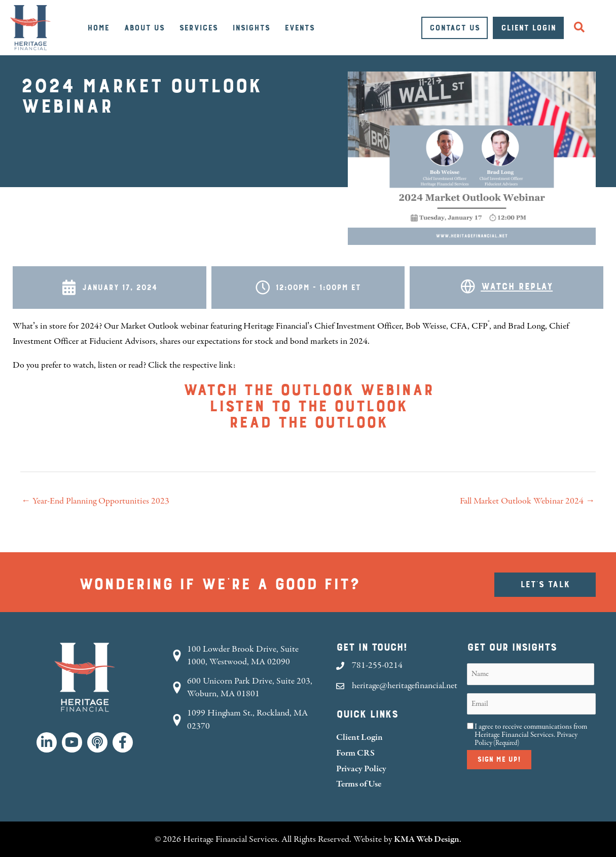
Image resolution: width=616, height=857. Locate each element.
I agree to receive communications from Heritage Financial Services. (531, 735)
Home (98, 28)
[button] (581, 28)
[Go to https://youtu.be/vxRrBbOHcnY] (506, 288)
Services (198, 28)
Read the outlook (308, 423)
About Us (144, 28)
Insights (251, 28)
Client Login (528, 28)
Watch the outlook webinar (308, 390)
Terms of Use (359, 784)
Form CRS (355, 753)
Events (299, 28)
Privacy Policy (361, 769)
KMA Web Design (427, 839)
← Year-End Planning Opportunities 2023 (95, 501)
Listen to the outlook (308, 407)
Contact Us (455, 28)
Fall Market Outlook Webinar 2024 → (527, 501)
